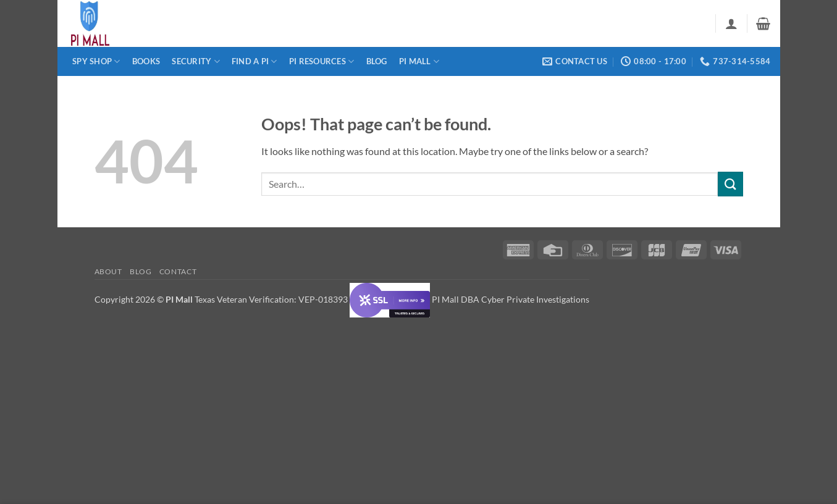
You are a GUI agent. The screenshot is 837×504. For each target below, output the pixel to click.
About (108, 271)
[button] (731, 23)
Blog (377, 61)
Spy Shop (96, 61)
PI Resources (322, 61)
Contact (178, 271)
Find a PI (254, 61)
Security (196, 61)
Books (146, 61)
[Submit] (730, 184)
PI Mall (419, 61)
